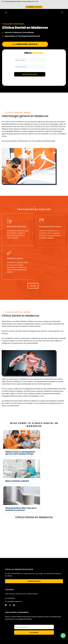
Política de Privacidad (48, 633)
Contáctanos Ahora (34, 559)
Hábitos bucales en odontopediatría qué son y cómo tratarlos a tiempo (16, 454)
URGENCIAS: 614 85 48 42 (34, 7)
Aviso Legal (59, 633)
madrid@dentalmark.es (15, 579)
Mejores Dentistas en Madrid (49, 452)
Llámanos (33, 286)
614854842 (11, 576)
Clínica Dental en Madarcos (15, 122)
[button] (62, 12)
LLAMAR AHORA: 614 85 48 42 (25, 44)
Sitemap (45, 631)
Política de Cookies (55, 631)
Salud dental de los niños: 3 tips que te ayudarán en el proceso (17, 485)
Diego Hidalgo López (23, 631)
